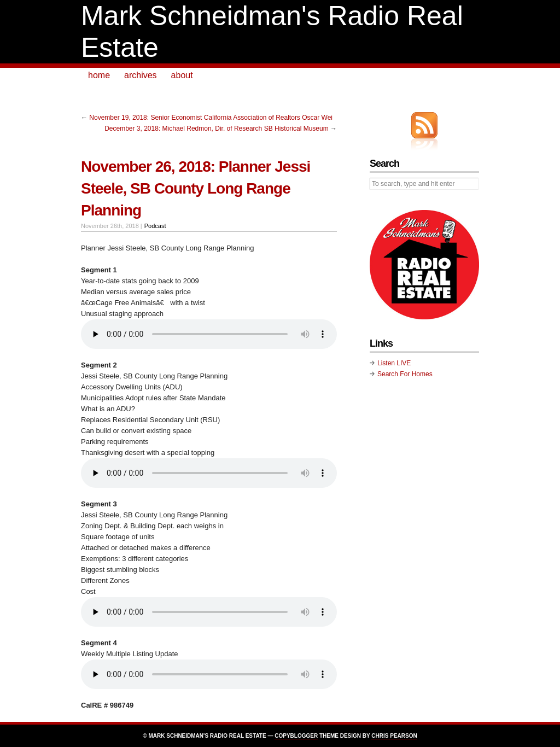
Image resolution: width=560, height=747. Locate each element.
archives (141, 75)
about (182, 75)
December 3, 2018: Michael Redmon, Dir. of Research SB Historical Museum (217, 129)
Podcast (155, 226)
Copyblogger (296, 736)
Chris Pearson (394, 736)
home (99, 75)
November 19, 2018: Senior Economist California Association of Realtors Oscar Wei (211, 118)
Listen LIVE (394, 363)
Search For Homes (405, 374)
